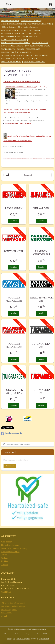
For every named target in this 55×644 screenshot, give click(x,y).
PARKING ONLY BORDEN (30, 30)
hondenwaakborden (12, 433)
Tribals (4, 555)
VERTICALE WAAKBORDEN (36, 55)
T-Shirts (5, 565)
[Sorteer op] (28, 175)
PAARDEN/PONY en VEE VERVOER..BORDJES (19, 36)
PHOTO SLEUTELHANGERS (12, 46)
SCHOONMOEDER (24, 52)
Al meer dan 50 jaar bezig (13, 603)
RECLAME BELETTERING (11, 62)
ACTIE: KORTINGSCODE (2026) (13, 24)
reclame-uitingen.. (19, 606)
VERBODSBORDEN (34, 49)
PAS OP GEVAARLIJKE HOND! (40, 24)
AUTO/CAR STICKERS (31, 33)
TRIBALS (33, 58)
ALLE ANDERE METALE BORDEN (14, 58)
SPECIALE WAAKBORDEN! (12, 55)
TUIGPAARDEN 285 (41, 345)
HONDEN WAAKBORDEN (31, 21)
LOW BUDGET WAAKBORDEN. (37, 46)
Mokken (5, 561)
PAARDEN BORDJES (40, 43)
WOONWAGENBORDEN (10, 33)
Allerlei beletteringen (10, 552)
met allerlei (6, 606)
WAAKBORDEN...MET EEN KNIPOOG (16, 43)
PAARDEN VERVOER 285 (41, 253)
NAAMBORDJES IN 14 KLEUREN (14, 40)
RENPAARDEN (14, 208)
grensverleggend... (9, 610)
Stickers (5, 558)
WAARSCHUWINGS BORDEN (13, 49)
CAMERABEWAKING (9, 30)
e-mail (4, 616)
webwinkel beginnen (23, 639)
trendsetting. (6, 613)
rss (14, 639)
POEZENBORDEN (8, 52)
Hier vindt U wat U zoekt (10, 21)
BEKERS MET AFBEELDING (34, 62)
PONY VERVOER (14, 251)
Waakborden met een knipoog (14, 548)
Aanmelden (10, 466)
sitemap (10, 639)
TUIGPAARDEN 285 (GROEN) (14, 392)
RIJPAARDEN (41, 208)
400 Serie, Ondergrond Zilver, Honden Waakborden (20, 27)
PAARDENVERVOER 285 (41, 299)
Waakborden (7, 542)
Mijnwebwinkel (44, 639)
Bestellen (14, 221)
